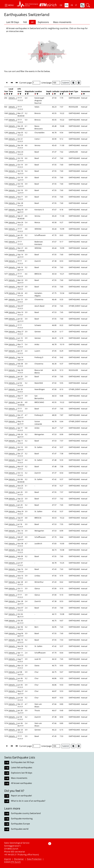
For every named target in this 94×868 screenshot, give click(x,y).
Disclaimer (19, 859)
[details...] (13, 98)
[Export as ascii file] (79, 83)
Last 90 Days (13, 22)
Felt (25, 22)
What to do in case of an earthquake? (28, 801)
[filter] (7, 94)
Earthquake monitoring (22, 819)
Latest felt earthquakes (22, 768)
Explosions (43, 22)
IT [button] (76, 5)
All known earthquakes (21, 783)
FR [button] (72, 5)
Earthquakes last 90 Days (23, 762)
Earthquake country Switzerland (26, 813)
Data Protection (34, 859)
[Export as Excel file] (73, 83)
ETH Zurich (16, 862)
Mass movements (62, 22)
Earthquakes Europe (20, 824)
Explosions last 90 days (22, 773)
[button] (9, 5)
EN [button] (67, 5)
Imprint (8, 859)
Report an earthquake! (21, 796)
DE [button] (61, 5)
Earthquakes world (20, 829)
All (32, 22)
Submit (66, 83)
